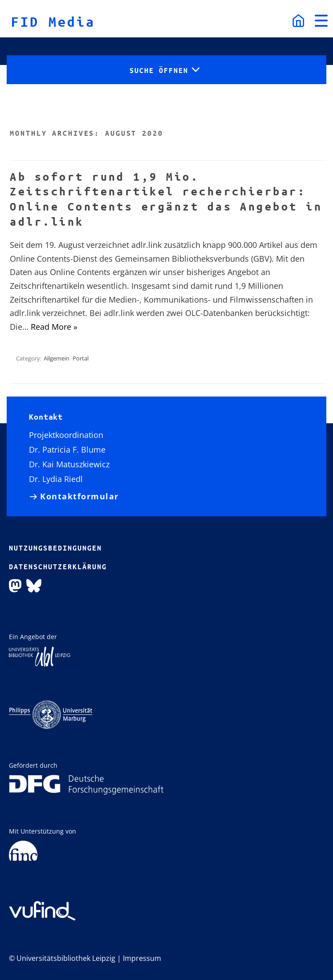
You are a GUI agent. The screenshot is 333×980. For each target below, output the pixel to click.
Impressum (142, 958)
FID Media (53, 22)
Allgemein (57, 358)
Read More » (54, 327)
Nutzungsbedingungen (55, 548)
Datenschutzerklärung (58, 567)
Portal (81, 358)
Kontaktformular (79, 497)
